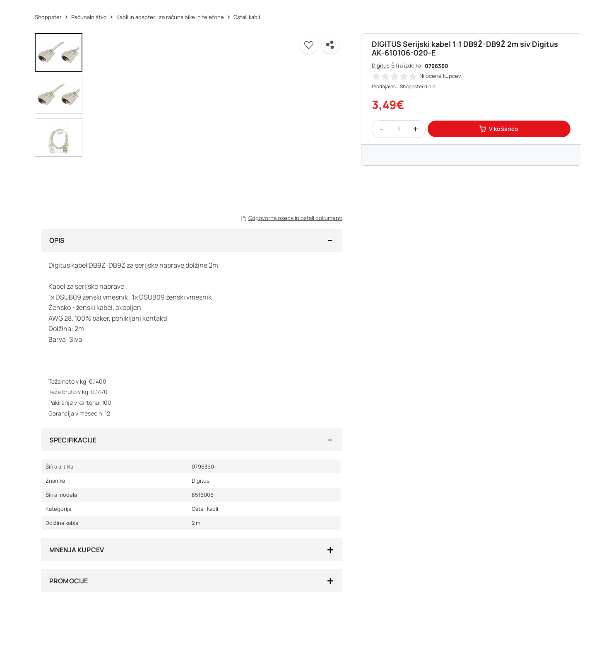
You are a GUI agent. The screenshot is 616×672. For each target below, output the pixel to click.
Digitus (381, 65)
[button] (309, 45)
